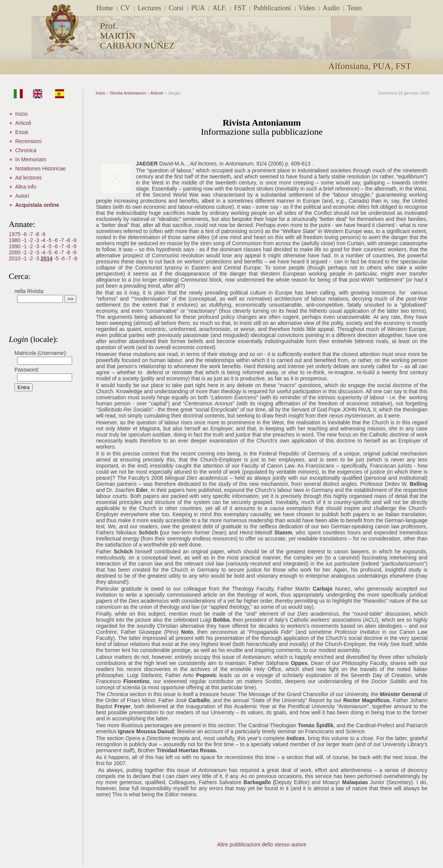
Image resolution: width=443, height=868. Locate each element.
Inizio (21, 114)
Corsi (176, 8)
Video (307, 8)
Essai (22, 132)
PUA (198, 8)
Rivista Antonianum (128, 93)
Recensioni (28, 141)
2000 (15, 252)
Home (105, 8)
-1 (25, 240)
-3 (38, 240)
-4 (44, 240)
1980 (15, 240)
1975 (15, 234)
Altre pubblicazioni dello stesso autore (262, 844)
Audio (331, 8)
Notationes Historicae (40, 169)
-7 (31, 234)
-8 (38, 234)
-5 (50, 240)
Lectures (150, 8)
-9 (43, 234)
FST (240, 8)
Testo (355, 8)
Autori (22, 196)
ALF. (220, 8)
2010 (15, 258)
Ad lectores (28, 178)
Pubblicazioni (272, 8)
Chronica (26, 150)
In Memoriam (31, 159)
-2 (31, 240)
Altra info (26, 187)
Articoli (23, 123)
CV (125, 8)
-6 (25, 234)
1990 (15, 246)
